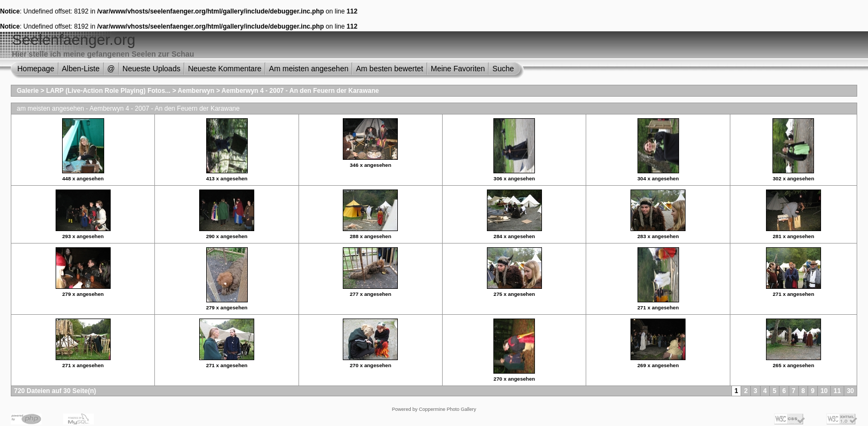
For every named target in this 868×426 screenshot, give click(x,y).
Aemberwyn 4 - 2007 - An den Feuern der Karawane (300, 91)
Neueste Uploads (151, 69)
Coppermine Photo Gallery (447, 409)
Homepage (36, 69)
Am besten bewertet (389, 69)
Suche (503, 69)
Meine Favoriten (458, 69)
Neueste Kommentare (225, 69)
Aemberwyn (196, 91)
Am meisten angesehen (308, 69)
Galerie (28, 91)
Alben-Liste (81, 69)
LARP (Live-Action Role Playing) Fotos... (108, 91)
